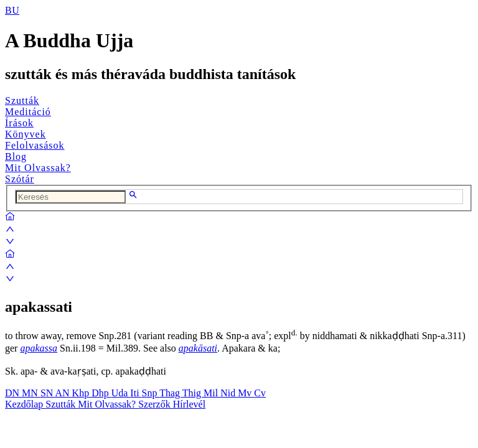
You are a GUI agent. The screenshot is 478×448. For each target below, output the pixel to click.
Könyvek (26, 134)
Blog (16, 156)
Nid (229, 393)
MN (31, 393)
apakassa (39, 348)
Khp (82, 393)
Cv (260, 393)
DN (13, 393)
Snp (151, 393)
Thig (193, 393)
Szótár (20, 179)
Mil (212, 393)
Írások (19, 123)
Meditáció (28, 112)
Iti (136, 393)
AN (63, 393)
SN (48, 393)
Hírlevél (189, 404)
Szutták (22, 100)
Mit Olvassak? (38, 168)
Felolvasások (35, 145)
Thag (171, 393)
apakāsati (198, 348)
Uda (121, 393)
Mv (246, 393)
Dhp (101, 393)
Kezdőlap (25, 404)
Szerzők (156, 404)
